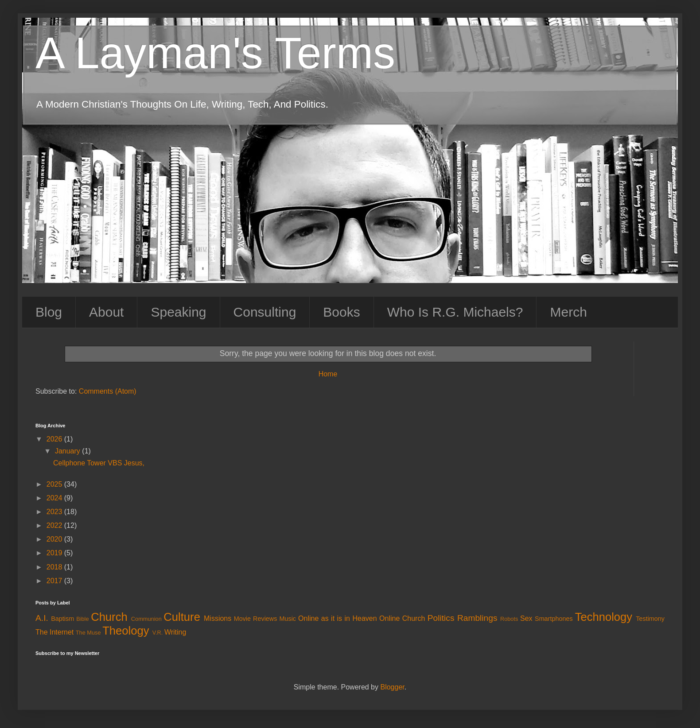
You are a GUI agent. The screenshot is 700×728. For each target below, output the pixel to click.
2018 (55, 567)
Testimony (650, 619)
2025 (55, 484)
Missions (218, 618)
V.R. (158, 633)
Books (341, 312)
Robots (509, 619)
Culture (182, 617)
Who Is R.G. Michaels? (455, 312)
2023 (55, 512)
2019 (55, 553)
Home (328, 374)
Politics (441, 618)
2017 (55, 581)
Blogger (392, 687)
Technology (604, 617)
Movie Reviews (256, 619)
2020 (55, 539)
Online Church (402, 618)
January (68, 451)
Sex (526, 618)
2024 (55, 498)
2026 (55, 439)
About (106, 312)
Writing (175, 632)
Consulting (265, 312)
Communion (146, 619)
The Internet (54, 632)
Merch (568, 312)
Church (109, 617)
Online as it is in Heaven (338, 618)
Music (288, 619)
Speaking (178, 312)
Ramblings (477, 618)
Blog (49, 312)
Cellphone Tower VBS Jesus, (99, 463)
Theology (126, 631)
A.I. (42, 618)
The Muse (88, 633)
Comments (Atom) (108, 391)
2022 (55, 525)
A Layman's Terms (215, 53)
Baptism (62, 619)
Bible (82, 619)
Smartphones (554, 619)
